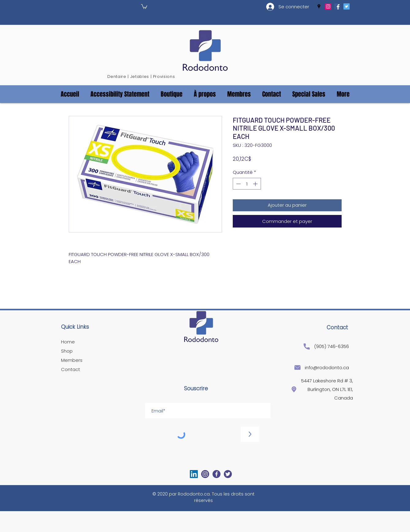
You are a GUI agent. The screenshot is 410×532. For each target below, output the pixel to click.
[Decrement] (238, 184)
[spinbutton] (247, 184)
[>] (250, 434)
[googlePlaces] (319, 6)
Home (68, 342)
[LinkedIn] (194, 474)
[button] (144, 6)
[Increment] (256, 184)
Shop (67, 351)
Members (72, 360)
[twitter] (347, 6)
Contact (71, 369)
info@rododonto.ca (327, 367)
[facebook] (337, 6)
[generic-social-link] (328, 6)
